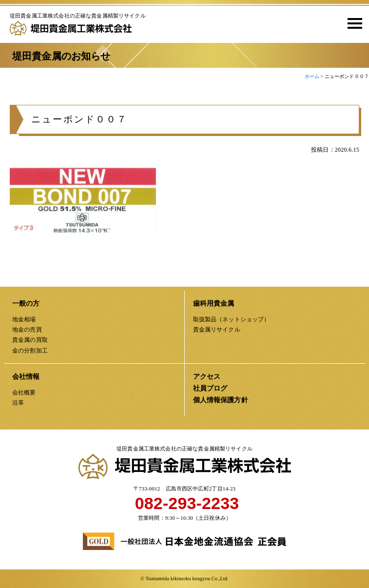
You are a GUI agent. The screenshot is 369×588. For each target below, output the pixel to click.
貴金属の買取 (30, 340)
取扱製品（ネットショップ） (232, 319)
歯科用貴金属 (214, 304)
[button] (351, 23)
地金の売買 (27, 330)
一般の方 (26, 304)
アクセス (207, 377)
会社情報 (26, 377)
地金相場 (24, 319)
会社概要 (24, 392)
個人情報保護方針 (221, 400)
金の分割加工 (30, 351)
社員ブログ (210, 388)
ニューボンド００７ (79, 119)
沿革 (18, 403)
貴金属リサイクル (217, 330)
